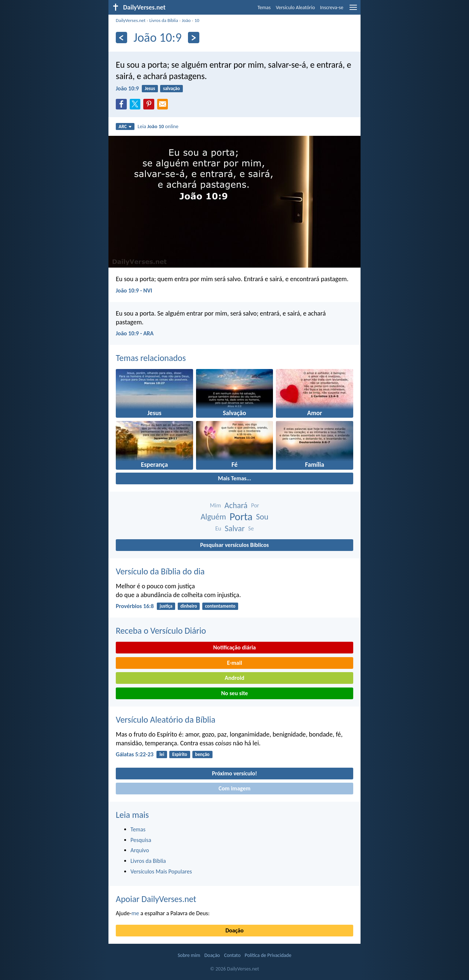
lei (162, 754)
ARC (125, 126)
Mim (215, 505)
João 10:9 (127, 88)
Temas (264, 8)
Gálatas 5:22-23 (135, 754)
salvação (171, 88)
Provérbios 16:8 (135, 606)
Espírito (180, 754)
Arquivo (140, 850)
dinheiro (189, 606)
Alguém (213, 517)
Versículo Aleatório (296, 8)
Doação (234, 930)
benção (202, 754)
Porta (241, 517)
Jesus (150, 88)
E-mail (234, 663)
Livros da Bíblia (164, 20)
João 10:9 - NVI (134, 290)
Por (255, 505)
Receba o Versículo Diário (161, 631)
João (186, 20)
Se (251, 528)
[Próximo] (194, 38)
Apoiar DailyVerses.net (156, 899)
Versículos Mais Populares (161, 871)
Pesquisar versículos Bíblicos (234, 545)
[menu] (353, 10)
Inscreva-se (332, 8)
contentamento (220, 606)
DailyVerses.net (131, 20)
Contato (232, 955)
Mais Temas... (235, 478)
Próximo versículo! (234, 773)
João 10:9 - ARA (135, 333)
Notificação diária (235, 647)
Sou (262, 517)
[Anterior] (121, 38)
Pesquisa (141, 840)
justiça (166, 606)
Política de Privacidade (268, 955)
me (135, 913)
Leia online (158, 126)
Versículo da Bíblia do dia (160, 571)
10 (197, 20)
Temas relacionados (151, 358)
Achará (236, 505)
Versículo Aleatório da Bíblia (166, 720)
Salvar (234, 528)
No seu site (234, 693)
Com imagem (234, 788)
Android (234, 678)
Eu (218, 528)
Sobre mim (189, 955)
